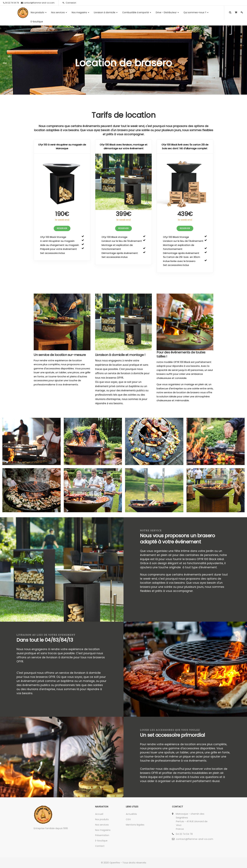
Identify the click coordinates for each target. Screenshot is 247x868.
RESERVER (62, 228)
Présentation (102, 835)
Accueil (99, 814)
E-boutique (101, 841)
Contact (100, 846)
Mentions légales (135, 825)
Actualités (131, 814)
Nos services (102, 825)
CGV (128, 819)
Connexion (69, 3)
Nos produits (102, 819)
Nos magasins (103, 830)
